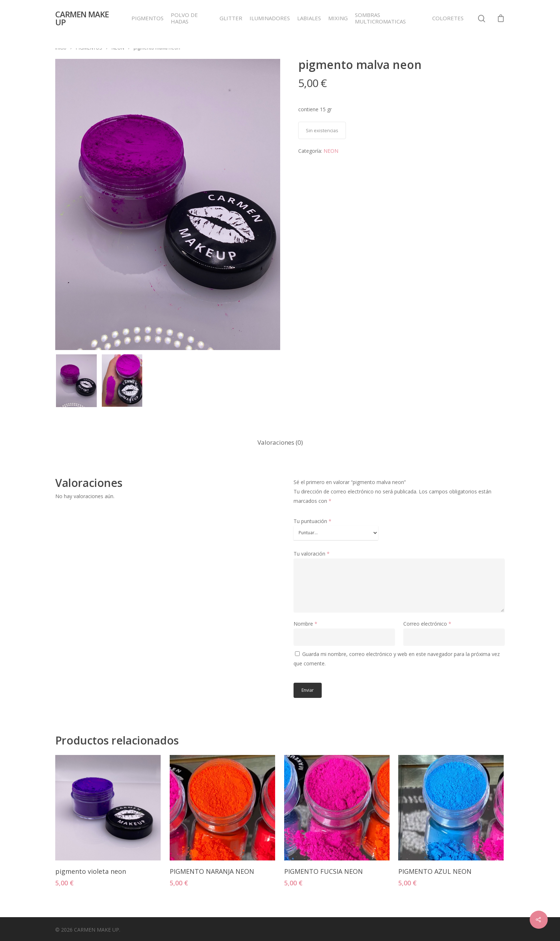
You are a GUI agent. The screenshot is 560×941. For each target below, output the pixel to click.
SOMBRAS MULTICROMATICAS (380, 18)
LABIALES (309, 18)
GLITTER (231, 18)
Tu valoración (312, 554)
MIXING (338, 18)
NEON (118, 48)
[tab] (280, 443)
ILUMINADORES (270, 18)
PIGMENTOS (147, 18)
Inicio (61, 48)
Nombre (305, 624)
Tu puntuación (312, 521)
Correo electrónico (427, 624)
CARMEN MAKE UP (82, 18)
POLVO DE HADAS (184, 18)
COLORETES (448, 18)
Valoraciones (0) (280, 442)
